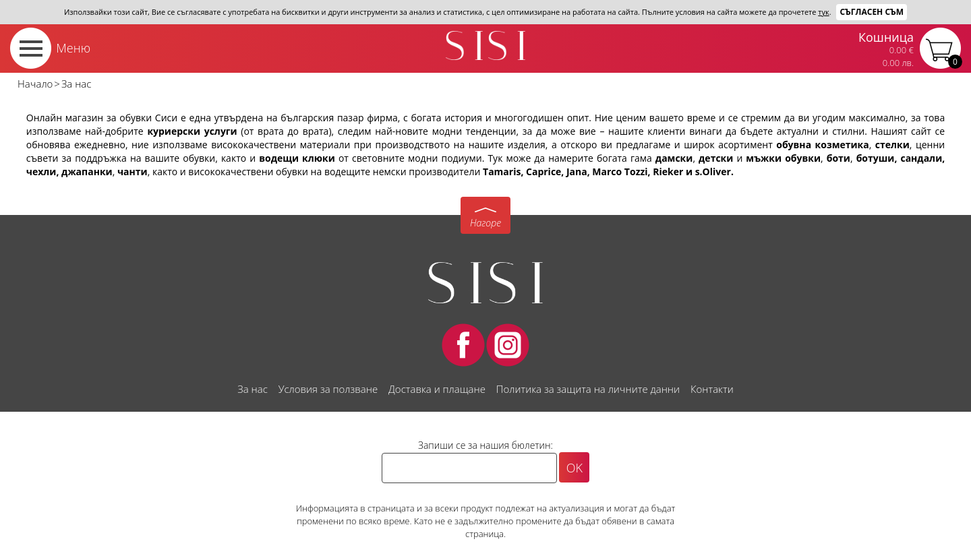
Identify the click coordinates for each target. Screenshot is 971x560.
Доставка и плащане (437, 389)
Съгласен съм (872, 12)
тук (823, 12)
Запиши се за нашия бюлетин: (486, 445)
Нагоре (486, 223)
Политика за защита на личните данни (588, 389)
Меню (73, 48)
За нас (252, 389)
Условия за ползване (328, 389)
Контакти (712, 389)
